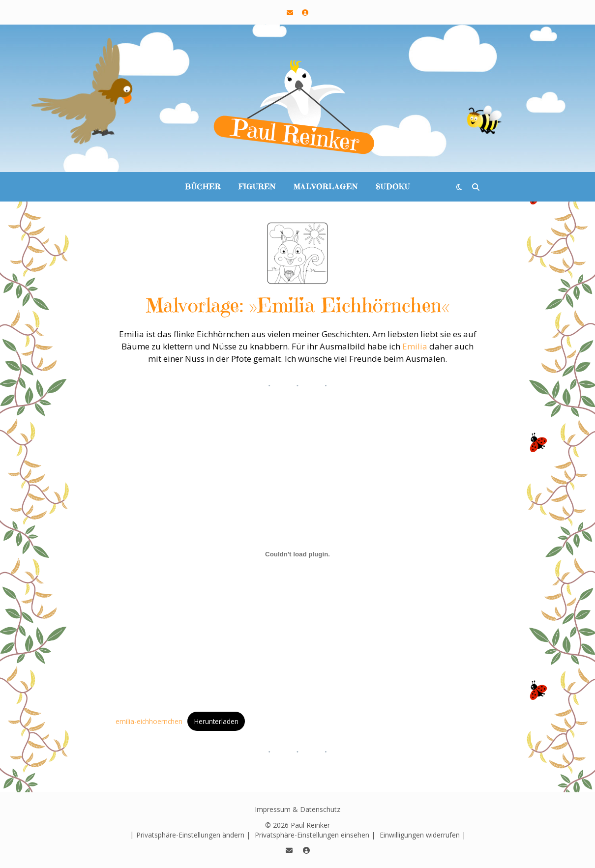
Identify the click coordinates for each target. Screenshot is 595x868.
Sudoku (393, 187)
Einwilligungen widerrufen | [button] (423, 835)
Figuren (257, 187)
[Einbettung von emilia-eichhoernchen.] (297, 554)
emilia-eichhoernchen (149, 721)
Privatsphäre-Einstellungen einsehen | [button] (315, 835)
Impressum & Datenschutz (297, 809)
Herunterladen (216, 721)
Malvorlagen (326, 187)
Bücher (203, 187)
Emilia (415, 346)
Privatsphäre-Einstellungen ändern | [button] (193, 835)
